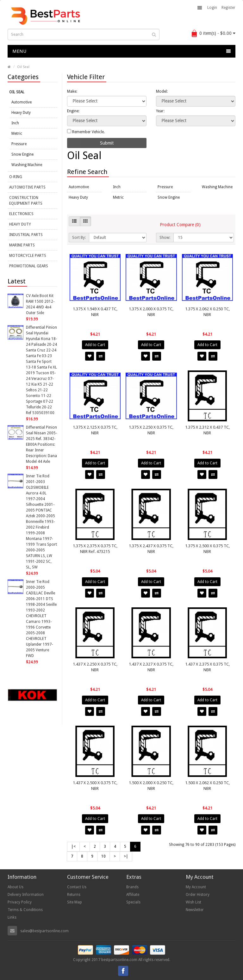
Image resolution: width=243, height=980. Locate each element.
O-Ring (16, 177)
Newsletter (195, 910)
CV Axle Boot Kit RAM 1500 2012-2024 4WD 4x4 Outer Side (40, 304)
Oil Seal (23, 67)
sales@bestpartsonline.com (44, 931)
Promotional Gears (29, 266)
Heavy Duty (21, 113)
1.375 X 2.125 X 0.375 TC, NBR (95, 430)
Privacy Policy (20, 902)
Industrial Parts (26, 235)
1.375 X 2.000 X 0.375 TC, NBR (151, 312)
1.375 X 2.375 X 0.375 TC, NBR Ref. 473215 (95, 549)
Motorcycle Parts (28, 256)
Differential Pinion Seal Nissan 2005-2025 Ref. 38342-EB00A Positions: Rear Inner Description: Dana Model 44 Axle (41, 444)
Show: (165, 238)
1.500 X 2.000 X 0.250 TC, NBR (151, 786)
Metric (17, 133)
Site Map (75, 902)
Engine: (73, 111)
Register (228, 8)
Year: (160, 111)
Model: (162, 91)
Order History (198, 895)
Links (12, 917)
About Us (16, 887)
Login (212, 8)
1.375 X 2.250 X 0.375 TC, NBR (151, 430)
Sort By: (79, 238)
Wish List (193, 902)
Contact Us (77, 887)
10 (103, 856)
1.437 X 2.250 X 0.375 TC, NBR (95, 667)
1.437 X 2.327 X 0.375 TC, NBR (151, 667)
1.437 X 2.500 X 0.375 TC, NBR (95, 786)
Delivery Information (26, 895)
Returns (74, 895)
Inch (15, 123)
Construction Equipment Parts (26, 201)
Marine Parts (22, 245)
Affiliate (133, 895)
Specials (133, 902)
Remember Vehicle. (86, 132)
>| (126, 856)
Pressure (19, 144)
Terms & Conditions (25, 910)
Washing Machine (27, 165)
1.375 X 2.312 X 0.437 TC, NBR (207, 430)
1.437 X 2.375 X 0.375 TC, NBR (207, 667)
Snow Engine (22, 154)
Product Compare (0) (180, 225)
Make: (72, 91)
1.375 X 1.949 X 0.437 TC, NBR (95, 312)
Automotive (22, 102)
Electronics (21, 214)
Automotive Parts (27, 187)
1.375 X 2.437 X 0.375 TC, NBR (151, 549)
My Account (196, 887)
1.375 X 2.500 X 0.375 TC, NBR (207, 549)
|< (73, 847)
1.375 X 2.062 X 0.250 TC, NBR (207, 312)
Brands (132, 887)
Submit (107, 143)
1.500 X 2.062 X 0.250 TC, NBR (207, 786)
